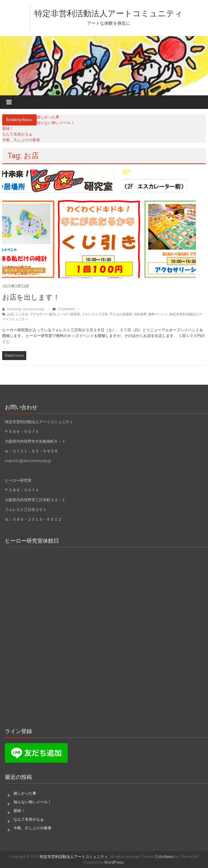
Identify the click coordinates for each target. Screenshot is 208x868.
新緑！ (8, 128)
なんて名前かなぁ (17, 134)
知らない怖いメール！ (56, 123)
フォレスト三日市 (95, 314)
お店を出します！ (31, 297)
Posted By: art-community (25, 309)
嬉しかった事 (48, 117)
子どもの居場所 (121, 314)
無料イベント (158, 314)
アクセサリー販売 (43, 314)
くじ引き (22, 314)
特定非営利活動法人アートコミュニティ (109, 13)
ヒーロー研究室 (69, 314)
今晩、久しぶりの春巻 (21, 140)
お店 (10, 314)
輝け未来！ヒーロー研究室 (24, 270)
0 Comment (64, 309)
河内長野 (140, 314)
